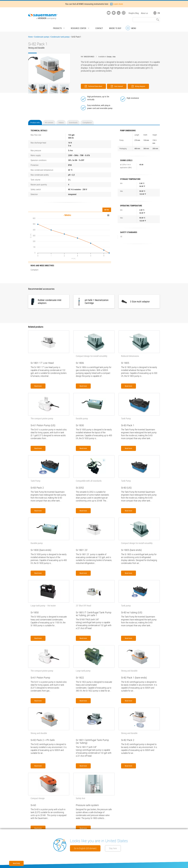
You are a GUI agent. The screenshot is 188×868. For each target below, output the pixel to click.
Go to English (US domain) (89, 848)
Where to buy (111, 27)
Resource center (80, 27)
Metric (107, 209)
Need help (16, 863)
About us (144, 13)
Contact (97, 27)
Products (62, 27)
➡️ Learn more (116, 4)
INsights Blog (133, 13)
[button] (49, 68)
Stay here (124, 848)
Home (30, 37)
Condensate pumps (42, 37)
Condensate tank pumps (60, 37)
